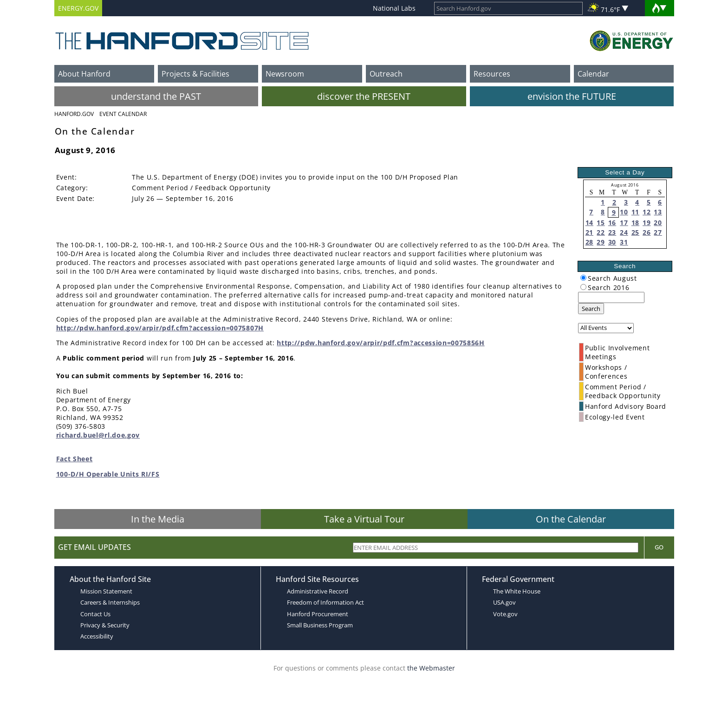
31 (624, 242)
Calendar (593, 74)
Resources (492, 74)
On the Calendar (571, 519)
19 (647, 223)
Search (591, 309)
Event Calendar (123, 114)
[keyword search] (611, 297)
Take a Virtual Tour (364, 519)
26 (647, 232)
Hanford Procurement (318, 614)
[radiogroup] (583, 278)
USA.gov (504, 602)
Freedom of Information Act (325, 602)
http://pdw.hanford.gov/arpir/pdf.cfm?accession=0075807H (160, 328)
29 (601, 242)
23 (612, 232)
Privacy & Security (105, 625)
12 (647, 212)
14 (589, 223)
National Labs (394, 8)
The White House (517, 591)
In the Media (158, 519)
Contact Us (95, 614)
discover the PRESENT (364, 96)
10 (624, 212)
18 (635, 223)
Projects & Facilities (195, 74)
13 (658, 212)
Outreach (386, 74)
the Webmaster (431, 668)
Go (659, 547)
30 (612, 242)
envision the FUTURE (572, 96)
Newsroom (285, 74)
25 (635, 232)
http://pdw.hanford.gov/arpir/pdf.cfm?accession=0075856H (380, 343)
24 (624, 232)
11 (635, 212)
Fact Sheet (75, 459)
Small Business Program (320, 625)
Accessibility (97, 636)
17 (624, 223)
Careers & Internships (110, 602)
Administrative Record (318, 591)
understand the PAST (156, 96)
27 (658, 232)
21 (589, 232)
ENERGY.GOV (78, 8)
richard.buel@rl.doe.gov (98, 435)
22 (601, 232)
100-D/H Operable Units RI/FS (108, 474)
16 (612, 223)
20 (658, 223)
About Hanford (84, 74)
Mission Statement (106, 591)
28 (589, 242)
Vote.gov (505, 614)
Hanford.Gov (74, 114)
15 (601, 223)
